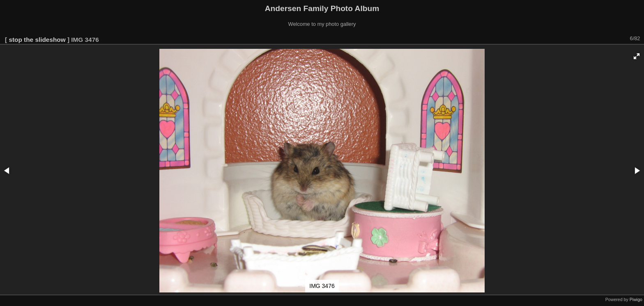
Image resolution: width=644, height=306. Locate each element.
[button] (637, 56)
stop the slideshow (37, 40)
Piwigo (636, 299)
